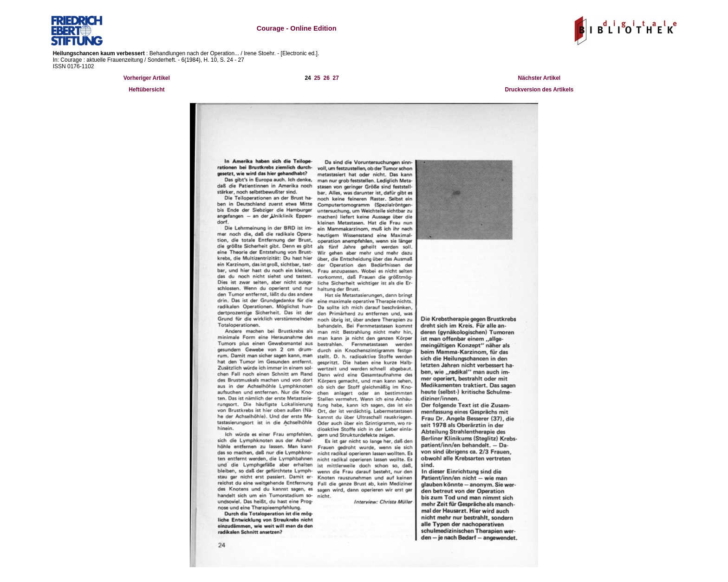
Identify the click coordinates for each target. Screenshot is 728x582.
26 (326, 78)
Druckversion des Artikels (539, 90)
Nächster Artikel (539, 78)
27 (336, 78)
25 (317, 78)
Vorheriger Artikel (147, 78)
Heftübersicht (146, 90)
